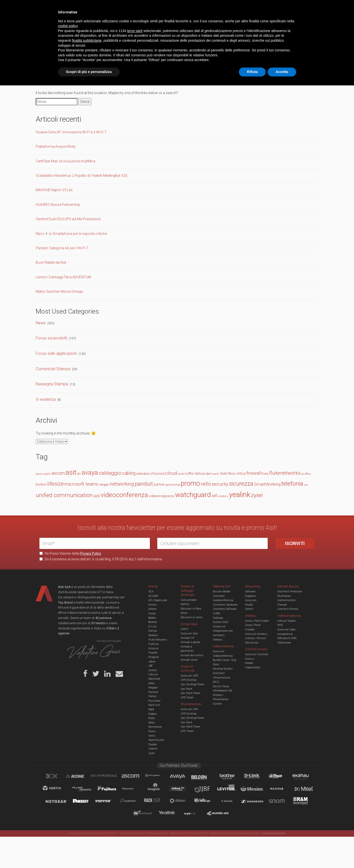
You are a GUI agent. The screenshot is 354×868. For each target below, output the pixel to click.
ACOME (153, 596)
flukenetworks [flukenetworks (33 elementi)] (285, 473)
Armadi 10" (188, 638)
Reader (249, 663)
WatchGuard (156, 740)
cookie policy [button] (68, 809)
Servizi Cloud (221, 686)
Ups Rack (186, 689)
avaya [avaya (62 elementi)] (90, 472)
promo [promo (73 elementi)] (190, 483)
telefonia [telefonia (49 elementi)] (292, 484)
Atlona (152, 609)
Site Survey (252, 643)
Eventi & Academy (127, 7)
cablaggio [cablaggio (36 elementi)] (110, 473)
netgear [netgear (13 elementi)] (104, 485)
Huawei (153, 653)
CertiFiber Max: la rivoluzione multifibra (65, 161)
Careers (153, 7)
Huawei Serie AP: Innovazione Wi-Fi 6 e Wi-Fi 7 (71, 132)
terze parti (135, 813)
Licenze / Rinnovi (256, 638)
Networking (153, 23)
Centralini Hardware (225, 605)
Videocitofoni (253, 668)
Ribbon (153, 714)
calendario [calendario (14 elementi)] (143, 474)
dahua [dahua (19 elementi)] (200, 473)
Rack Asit (154, 705)
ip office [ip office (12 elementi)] (306, 474)
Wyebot (153, 744)
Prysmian (154, 701)
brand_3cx (56, 777)
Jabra (152, 662)
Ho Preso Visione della (70, 553)
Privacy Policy (91, 553)
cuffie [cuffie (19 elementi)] (189, 473)
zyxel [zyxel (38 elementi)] (257, 495)
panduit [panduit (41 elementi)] (144, 484)
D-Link (152, 627)
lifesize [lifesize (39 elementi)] (56, 484)
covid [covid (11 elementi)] (181, 474)
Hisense (153, 648)
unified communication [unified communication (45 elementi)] (64, 495)
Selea (151, 723)
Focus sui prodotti (51, 338)
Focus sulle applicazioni (56, 353)
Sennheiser (155, 727)
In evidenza (46, 399)
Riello (152, 718)
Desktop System (223, 669)
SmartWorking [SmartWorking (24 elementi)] (267, 484)
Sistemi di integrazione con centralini (223, 631)
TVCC (177, 23)
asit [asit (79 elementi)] (71, 472)
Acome (81, 777)
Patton (152, 696)
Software (250, 592)
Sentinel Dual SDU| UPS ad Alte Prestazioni (68, 219)
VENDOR (295, 24)
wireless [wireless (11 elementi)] (223, 496)
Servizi (102, 7)
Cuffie (216, 613)
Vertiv (152, 736)
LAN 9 (184, 629)
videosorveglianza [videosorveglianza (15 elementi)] (162, 496)
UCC (129, 23)
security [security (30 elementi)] (220, 484)
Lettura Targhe (286, 621)
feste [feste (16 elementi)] (224, 473)
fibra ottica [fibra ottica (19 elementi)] (237, 473)
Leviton (153, 670)
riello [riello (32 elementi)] (206, 484)
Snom (152, 731)
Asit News (173, 7)
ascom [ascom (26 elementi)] (58, 473)
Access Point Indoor (257, 621)
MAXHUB (154, 679)
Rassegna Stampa (52, 384)
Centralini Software (225, 609)
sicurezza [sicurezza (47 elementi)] (241, 484)
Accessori (251, 600)
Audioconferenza (223, 600)
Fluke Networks (158, 640)
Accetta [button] (282, 854)
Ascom (153, 605)
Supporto (250, 596)
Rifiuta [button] (252, 854)
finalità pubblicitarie (87, 823)
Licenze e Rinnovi (288, 609)
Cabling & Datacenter (98, 23)
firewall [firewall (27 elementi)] (254, 473)
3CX (151, 592)
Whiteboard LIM (223, 691)
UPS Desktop (189, 680)
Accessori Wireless (256, 634)
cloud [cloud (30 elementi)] (171, 473)
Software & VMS (287, 638)
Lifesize (153, 674)
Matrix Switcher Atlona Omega (59, 291)
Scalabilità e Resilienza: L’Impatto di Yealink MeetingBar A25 (82, 176)
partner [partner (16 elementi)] (159, 484)
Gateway (218, 618)
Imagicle (154, 657)
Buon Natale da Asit (51, 262)
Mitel (151, 683)
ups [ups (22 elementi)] (97, 496)
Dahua (153, 631)
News (41, 323)
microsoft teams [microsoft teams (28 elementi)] (81, 484)
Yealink (153, 749)
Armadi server (189, 660)
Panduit (153, 692)
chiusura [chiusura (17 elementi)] (158, 474)
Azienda (84, 7)
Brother (153, 622)
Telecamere (284, 643)
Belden (152, 618)
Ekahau (153, 635)
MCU (216, 682)
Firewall (282, 605)
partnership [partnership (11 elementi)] (173, 485)
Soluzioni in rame (191, 617)
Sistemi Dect (221, 622)
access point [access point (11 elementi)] (43, 474)
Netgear (153, 688)
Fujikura (154, 644)
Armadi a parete (190, 642)
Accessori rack (189, 633)
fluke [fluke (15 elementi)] (265, 474)
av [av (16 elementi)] (79, 473)
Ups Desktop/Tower (192, 684)
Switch (249, 609)
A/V (194, 23)
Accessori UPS (189, 676)
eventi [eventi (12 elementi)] (216, 474)
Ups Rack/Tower (190, 693)
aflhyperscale (106, 777)
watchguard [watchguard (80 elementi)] (193, 495)
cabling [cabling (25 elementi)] (129, 473)
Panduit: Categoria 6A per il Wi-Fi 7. (62, 248)
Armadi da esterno (192, 655)
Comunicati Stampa (53, 369)
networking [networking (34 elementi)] (122, 484)
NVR (280, 625)
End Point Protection (290, 592)
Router (249, 605)
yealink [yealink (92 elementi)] (240, 495)
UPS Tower (187, 698)
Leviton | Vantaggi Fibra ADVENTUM (63, 277)
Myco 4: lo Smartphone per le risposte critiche (71, 234)
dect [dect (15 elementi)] (208, 474)
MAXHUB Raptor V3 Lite (54, 190)
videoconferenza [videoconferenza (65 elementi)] (124, 495)
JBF (151, 666)
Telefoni (218, 640)
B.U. (192, 7)
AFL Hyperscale (158, 600)
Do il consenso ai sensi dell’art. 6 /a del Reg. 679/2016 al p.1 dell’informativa (101, 559)
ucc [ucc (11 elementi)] (306, 485)
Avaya (152, 613)
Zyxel (151, 753)
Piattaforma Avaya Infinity (56, 146)
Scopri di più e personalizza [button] (89, 854)
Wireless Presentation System (221, 699)
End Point (219, 673)
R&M (151, 709)
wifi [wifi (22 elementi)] (215, 496)
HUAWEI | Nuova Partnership (58, 205)
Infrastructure (222, 678)
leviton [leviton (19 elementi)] (41, 484)
